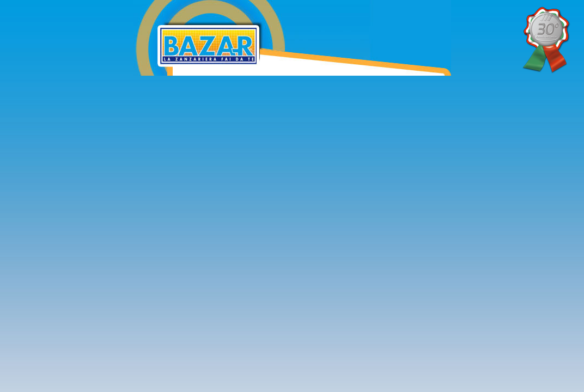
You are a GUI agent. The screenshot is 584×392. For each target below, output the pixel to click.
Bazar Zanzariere (281, 7)
